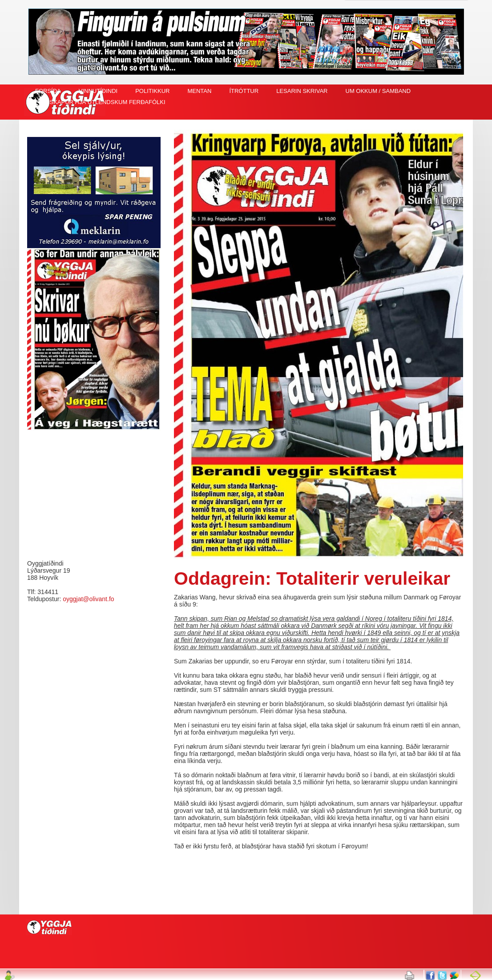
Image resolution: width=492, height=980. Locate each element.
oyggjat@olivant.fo (88, 599)
